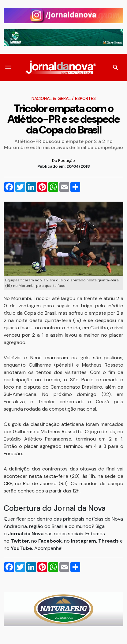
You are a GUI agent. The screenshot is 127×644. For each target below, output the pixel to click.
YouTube (21, 548)
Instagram (84, 541)
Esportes (85, 98)
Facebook (50, 541)
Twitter (20, 541)
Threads (109, 541)
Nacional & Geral (51, 98)
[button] (8, 68)
